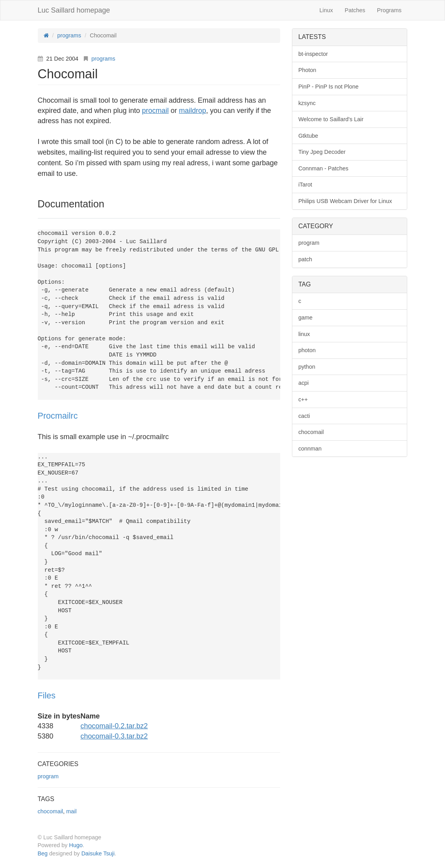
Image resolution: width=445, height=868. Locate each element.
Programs (389, 10)
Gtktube (308, 136)
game (305, 318)
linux (304, 334)
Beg (43, 853)
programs (103, 59)
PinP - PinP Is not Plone (328, 87)
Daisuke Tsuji (98, 853)
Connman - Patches (323, 168)
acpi (303, 383)
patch (305, 259)
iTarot (305, 185)
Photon (307, 70)
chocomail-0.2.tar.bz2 (114, 726)
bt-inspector (313, 54)
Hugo (76, 845)
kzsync (307, 103)
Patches (355, 10)
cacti (304, 416)
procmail (155, 111)
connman (310, 449)
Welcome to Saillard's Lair (331, 119)
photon (307, 350)
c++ (303, 399)
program (48, 776)
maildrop (193, 111)
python (307, 367)
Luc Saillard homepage (74, 10)
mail (71, 811)
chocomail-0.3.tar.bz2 (114, 736)
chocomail (51, 811)
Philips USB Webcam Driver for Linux (345, 201)
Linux (326, 10)
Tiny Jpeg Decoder (322, 152)
